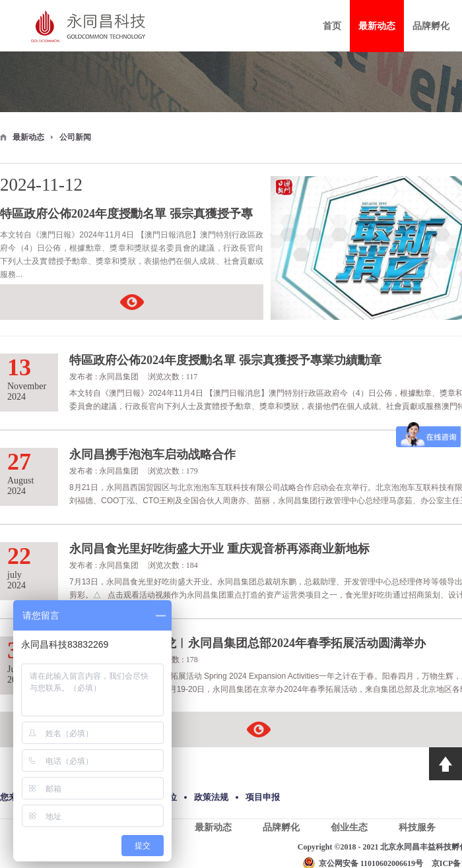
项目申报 (263, 797)
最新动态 (28, 137)
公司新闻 (75, 137)
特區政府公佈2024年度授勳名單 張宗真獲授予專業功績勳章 (126, 215)
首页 (332, 26)
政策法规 (211, 797)
